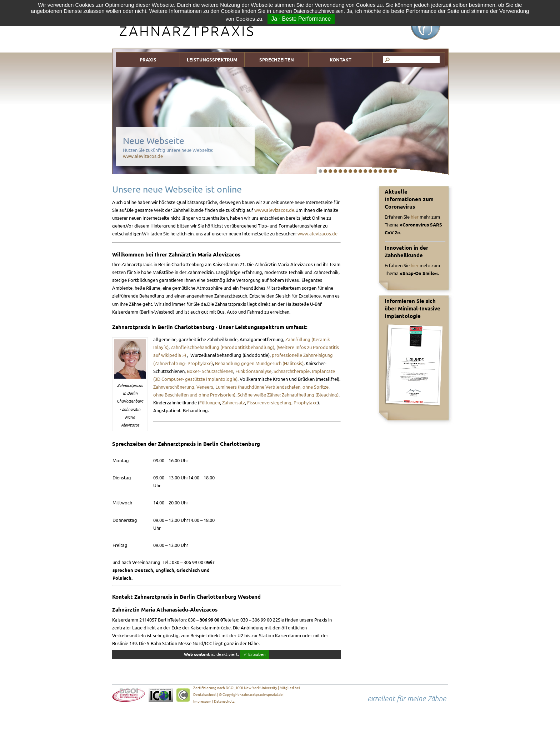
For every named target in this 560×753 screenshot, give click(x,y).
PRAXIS (148, 60)
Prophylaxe (306, 403)
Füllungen (210, 403)
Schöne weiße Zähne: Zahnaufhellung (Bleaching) (288, 395)
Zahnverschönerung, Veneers (183, 387)
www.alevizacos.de (143, 156)
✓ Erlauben (255, 654)
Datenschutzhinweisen (319, 11)
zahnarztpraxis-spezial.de (262, 695)
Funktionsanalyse (253, 371)
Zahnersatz (234, 403)
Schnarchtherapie (292, 371)
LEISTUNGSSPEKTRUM (212, 60)
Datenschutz (224, 701)
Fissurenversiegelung (269, 403)
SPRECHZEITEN (277, 60)
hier (415, 217)
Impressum (202, 701)
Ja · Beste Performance (301, 19)
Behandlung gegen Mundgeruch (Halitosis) (259, 363)
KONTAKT (341, 60)
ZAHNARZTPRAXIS (187, 31)
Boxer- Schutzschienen (210, 371)
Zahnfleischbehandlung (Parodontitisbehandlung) (222, 347)
